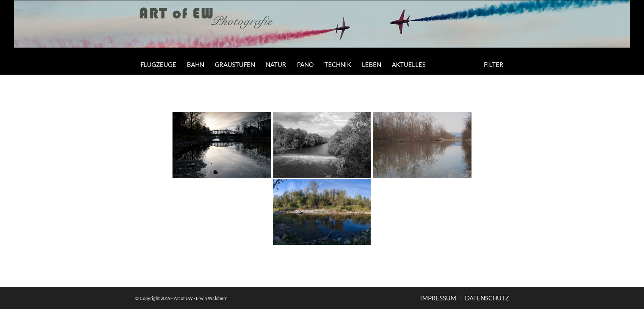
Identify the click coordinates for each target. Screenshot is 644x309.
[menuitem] (158, 64)
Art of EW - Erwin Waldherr (200, 298)
